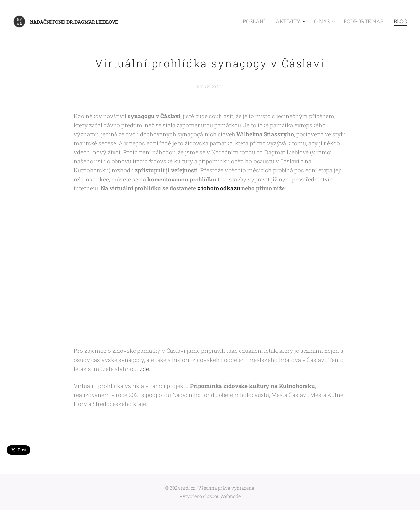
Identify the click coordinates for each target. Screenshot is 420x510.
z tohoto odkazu (219, 189)
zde (144, 369)
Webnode (231, 496)
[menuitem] (268, 21)
